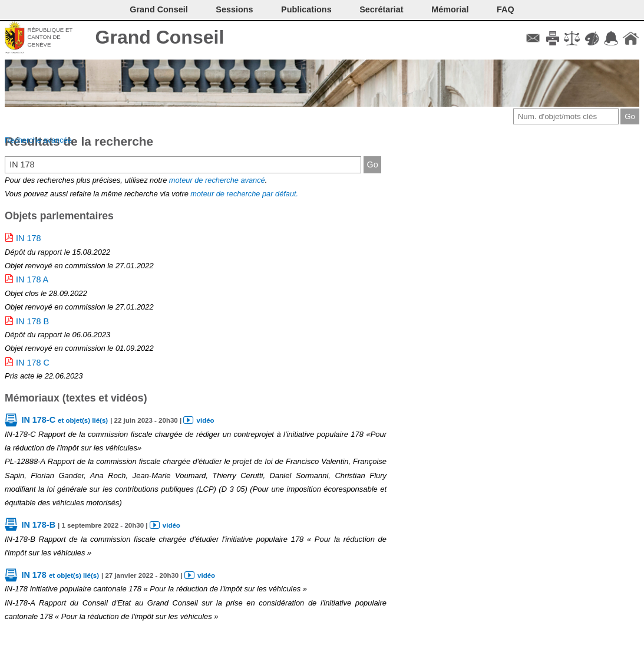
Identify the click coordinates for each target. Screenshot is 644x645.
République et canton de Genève (50, 37)
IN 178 (28, 238)
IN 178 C (33, 363)
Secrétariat (381, 9)
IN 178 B (32, 321)
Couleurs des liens (592, 38)
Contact (533, 38)
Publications (306, 9)
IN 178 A (32, 279)
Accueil (631, 38)
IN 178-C (65, 420)
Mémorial (450, 9)
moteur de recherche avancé (217, 180)
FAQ (506, 9)
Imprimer (552, 38)
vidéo (206, 420)
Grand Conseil (160, 37)
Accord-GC (611, 38)
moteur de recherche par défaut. (244, 194)
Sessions (234, 9)
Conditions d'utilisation (572, 38)
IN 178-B (38, 525)
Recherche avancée (38, 140)
